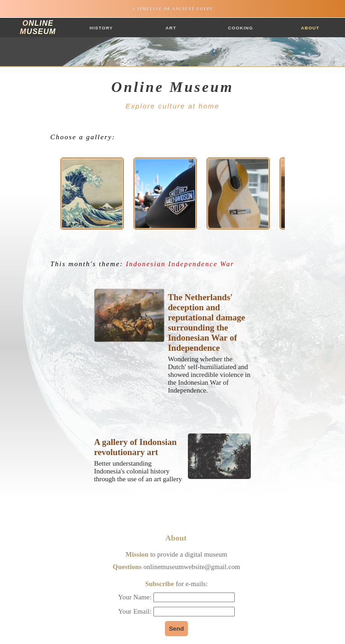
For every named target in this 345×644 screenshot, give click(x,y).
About (310, 28)
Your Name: (176, 597)
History (101, 28)
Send (177, 629)
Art (171, 28)
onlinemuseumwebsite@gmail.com (192, 567)
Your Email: (176, 611)
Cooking (240, 28)
